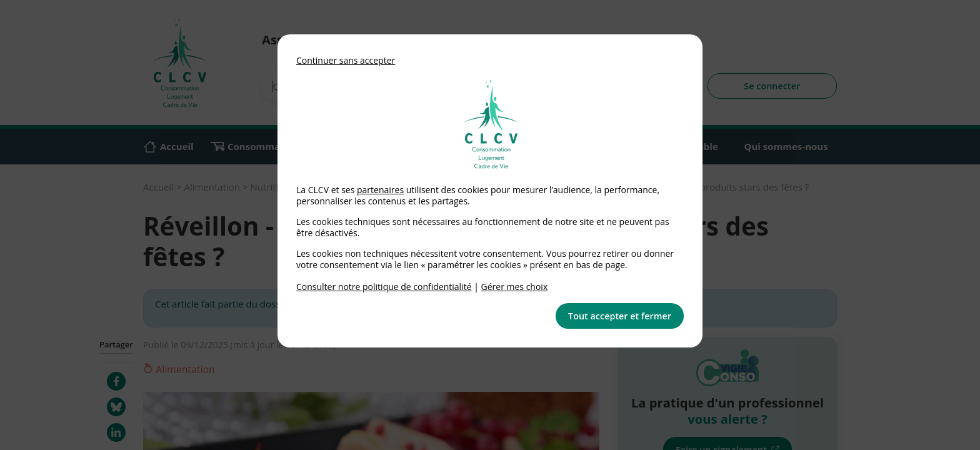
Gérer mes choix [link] (515, 287)
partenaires (380, 190)
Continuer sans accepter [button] (346, 60)
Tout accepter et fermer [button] (620, 316)
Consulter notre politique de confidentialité (384, 287)
